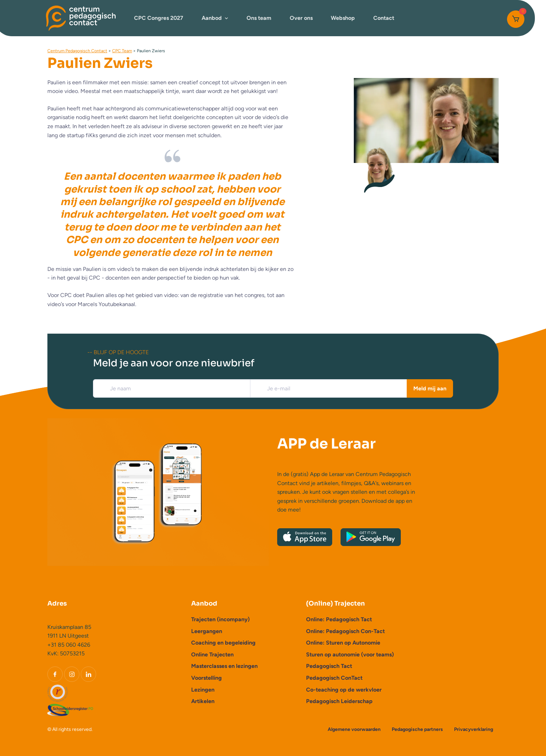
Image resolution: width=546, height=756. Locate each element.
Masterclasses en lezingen (224, 666)
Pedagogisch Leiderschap (339, 701)
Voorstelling (206, 678)
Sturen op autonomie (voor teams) (350, 654)
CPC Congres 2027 (159, 18)
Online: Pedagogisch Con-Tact (345, 631)
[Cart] (516, 19)
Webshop (343, 18)
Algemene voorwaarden (354, 729)
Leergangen (207, 631)
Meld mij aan (430, 388)
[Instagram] (72, 674)
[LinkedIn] (88, 674)
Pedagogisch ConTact (334, 678)
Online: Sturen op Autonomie (343, 643)
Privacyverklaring (474, 729)
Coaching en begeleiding (223, 643)
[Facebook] (55, 674)
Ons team (259, 18)
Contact (384, 18)
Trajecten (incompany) (220, 619)
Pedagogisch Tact (329, 666)
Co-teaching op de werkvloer (344, 690)
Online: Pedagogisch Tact (339, 619)
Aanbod (212, 18)
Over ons (301, 18)
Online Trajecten (212, 654)
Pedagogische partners (417, 729)
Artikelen (203, 701)
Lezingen (203, 690)
